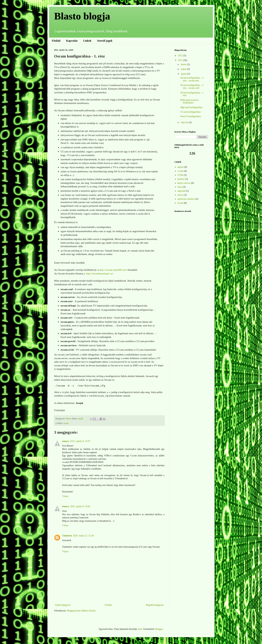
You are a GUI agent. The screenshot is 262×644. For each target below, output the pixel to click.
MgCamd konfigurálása (191, 107)
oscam (66, 423)
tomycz (66, 441)
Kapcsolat (72, 41)
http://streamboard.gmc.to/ (100, 273)
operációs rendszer (186, 199)
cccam (180, 171)
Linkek (87, 41)
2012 (181, 56)
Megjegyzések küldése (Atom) (81, 611)
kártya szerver (184, 183)
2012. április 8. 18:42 (80, 506)
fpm (140, 629)
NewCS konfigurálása (191, 116)
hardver (181, 179)
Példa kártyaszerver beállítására (189, 101)
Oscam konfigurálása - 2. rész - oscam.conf (192, 87)
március (185, 122)
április (184, 74)
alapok (181, 167)
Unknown (67, 536)
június (184, 64)
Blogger (159, 629)
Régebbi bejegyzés (155, 605)
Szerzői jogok (105, 41)
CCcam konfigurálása (190, 112)
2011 (181, 60)
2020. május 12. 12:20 (83, 536)
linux (180, 187)
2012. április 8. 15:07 (80, 441)
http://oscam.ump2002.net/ (113, 270)
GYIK (180, 175)
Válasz (65, 496)
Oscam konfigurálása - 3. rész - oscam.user (192, 79)
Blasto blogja (82, 16)
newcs (180, 195)
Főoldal (56, 41)
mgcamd (181, 191)
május (184, 69)
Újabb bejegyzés (63, 605)
